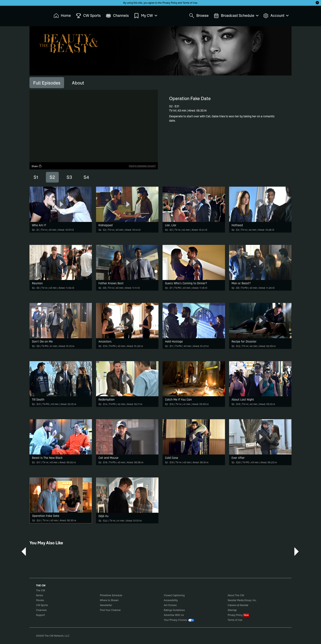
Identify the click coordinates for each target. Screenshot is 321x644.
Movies (40, 600)
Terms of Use (190, 3)
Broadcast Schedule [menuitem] (236, 16)
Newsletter (106, 605)
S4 (86, 177)
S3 (69, 177)
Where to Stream (109, 600)
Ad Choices (170, 605)
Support (40, 615)
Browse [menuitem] (199, 16)
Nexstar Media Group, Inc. (242, 600)
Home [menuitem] (62, 16)
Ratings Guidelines (174, 610)
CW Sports (42, 605)
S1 (36, 177)
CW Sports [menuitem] (88, 16)
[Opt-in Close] (317, 3)
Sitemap (232, 610)
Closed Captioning (174, 595)
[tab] (47, 83)
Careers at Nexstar (238, 605)
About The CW (236, 595)
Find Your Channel (110, 610)
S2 (52, 177)
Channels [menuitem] (117, 16)
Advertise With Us (174, 615)
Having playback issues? (142, 166)
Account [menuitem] (276, 16)
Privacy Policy (170, 3)
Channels (41, 610)
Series (40, 595)
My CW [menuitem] (145, 16)
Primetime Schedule (111, 595)
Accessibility (171, 600)
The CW (38, 15)
